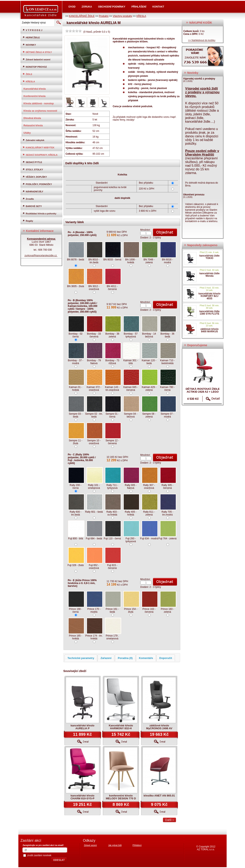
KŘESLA (141, 16)
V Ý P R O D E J (32, 30)
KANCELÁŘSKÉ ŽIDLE (82, 16)
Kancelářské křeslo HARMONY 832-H (121, 727)
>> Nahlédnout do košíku (202, 40)
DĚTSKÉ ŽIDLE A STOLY (37, 52)
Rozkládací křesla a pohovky (39, 213)
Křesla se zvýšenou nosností (40, 111)
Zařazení (106, 658)
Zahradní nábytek (33, 140)
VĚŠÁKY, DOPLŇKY (35, 177)
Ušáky (27, 133)
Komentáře (146, 658)
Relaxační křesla (33, 126)
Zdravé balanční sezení (36, 59)
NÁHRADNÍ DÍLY (33, 191)
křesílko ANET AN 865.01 (159, 796)
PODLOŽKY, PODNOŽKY (37, 184)
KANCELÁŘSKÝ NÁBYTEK (38, 147)
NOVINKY (29, 45)
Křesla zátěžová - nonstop (39, 104)
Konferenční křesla (35, 96)
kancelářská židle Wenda (210, 275)
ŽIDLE (27, 74)
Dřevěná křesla (32, 118)
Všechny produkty (122, 16)
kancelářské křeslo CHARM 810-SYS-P (82, 797)
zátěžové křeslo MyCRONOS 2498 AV (159, 727)
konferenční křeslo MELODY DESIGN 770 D (121, 797)
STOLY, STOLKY (33, 169)
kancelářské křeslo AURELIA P (82, 727)
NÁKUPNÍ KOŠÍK (199, 23)
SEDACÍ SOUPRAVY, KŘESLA (40, 155)
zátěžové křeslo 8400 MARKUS (210, 330)
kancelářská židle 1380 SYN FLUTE (210, 313)
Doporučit (166, 658)
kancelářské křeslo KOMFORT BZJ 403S (209, 296)
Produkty (104, 16)
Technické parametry (81, 658)
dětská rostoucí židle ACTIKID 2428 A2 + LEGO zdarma (203, 392)
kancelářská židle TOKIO (210, 257)
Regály (28, 221)
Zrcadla (28, 199)
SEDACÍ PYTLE (32, 162)
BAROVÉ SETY (32, 206)
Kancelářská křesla (35, 89)
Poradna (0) (125, 658)
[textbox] (37, 23)
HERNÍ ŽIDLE (31, 37)
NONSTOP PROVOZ (35, 67)
